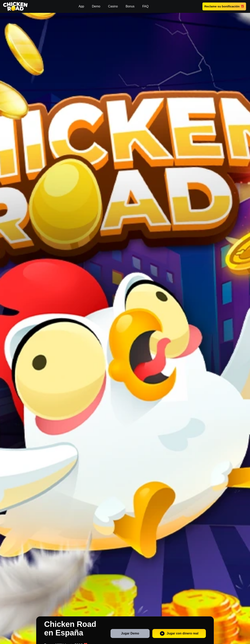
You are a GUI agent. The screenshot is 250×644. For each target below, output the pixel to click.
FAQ (146, 6)
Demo (96, 6)
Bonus (130, 6)
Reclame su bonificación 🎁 (224, 6)
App (81, 6)
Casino (113, 6)
